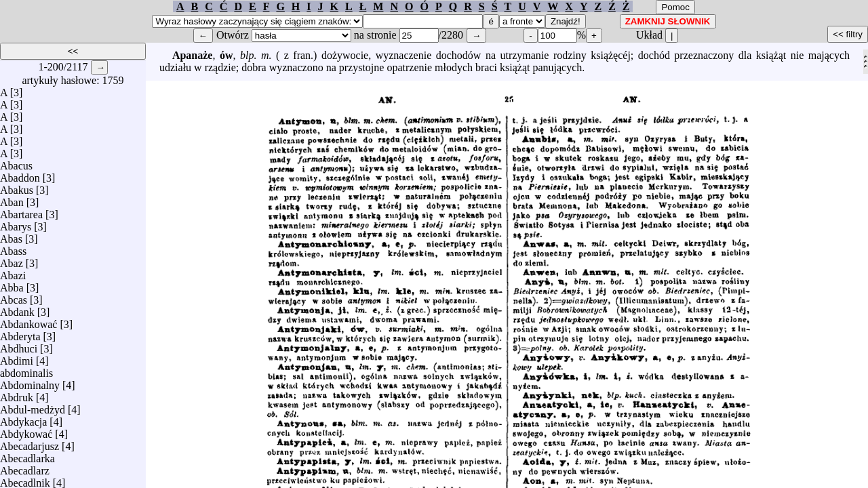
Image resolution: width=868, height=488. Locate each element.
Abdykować (26, 431)
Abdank (17, 309)
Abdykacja (23, 419)
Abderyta (20, 333)
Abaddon (20, 175)
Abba (12, 284)
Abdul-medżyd (33, 406)
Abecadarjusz (29, 443)
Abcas (14, 297)
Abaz (12, 260)
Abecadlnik (25, 480)
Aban (12, 199)
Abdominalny (30, 382)
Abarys (16, 223)
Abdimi (17, 358)
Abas (11, 236)
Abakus (17, 187)
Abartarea (21, 211)
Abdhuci (19, 345)
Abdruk (17, 394)
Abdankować (28, 321)
